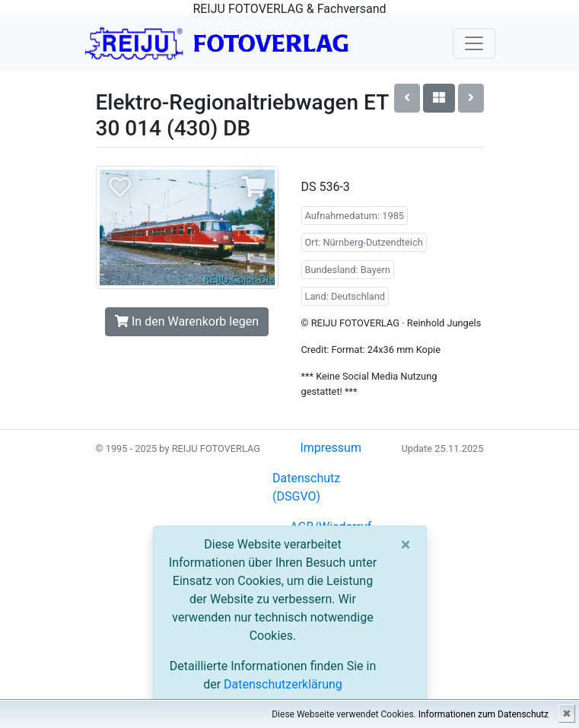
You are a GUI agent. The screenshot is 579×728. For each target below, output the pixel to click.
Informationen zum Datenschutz (484, 714)
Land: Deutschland (345, 296)
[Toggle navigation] (474, 43)
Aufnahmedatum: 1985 (355, 216)
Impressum (331, 448)
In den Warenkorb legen (187, 321)
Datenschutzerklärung (283, 684)
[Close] (406, 545)
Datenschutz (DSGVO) (306, 487)
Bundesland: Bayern (348, 270)
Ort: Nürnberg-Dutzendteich (364, 242)
